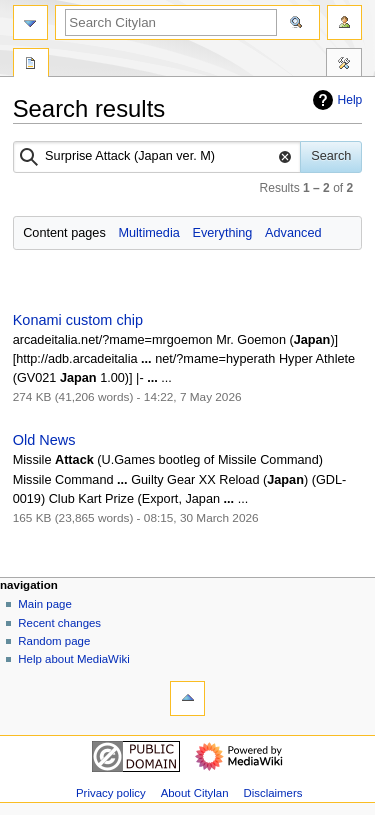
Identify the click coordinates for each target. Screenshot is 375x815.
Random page (54, 641)
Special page (31, 65)
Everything (222, 233)
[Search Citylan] (171, 22)
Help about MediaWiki (73, 659)
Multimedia (148, 233)
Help (335, 100)
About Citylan (195, 793)
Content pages (64, 233)
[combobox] (157, 157)
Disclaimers (272, 793)
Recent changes (59, 623)
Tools (344, 65)
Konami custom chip (78, 320)
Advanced (293, 233)
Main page (45, 604)
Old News (44, 440)
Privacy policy (111, 793)
